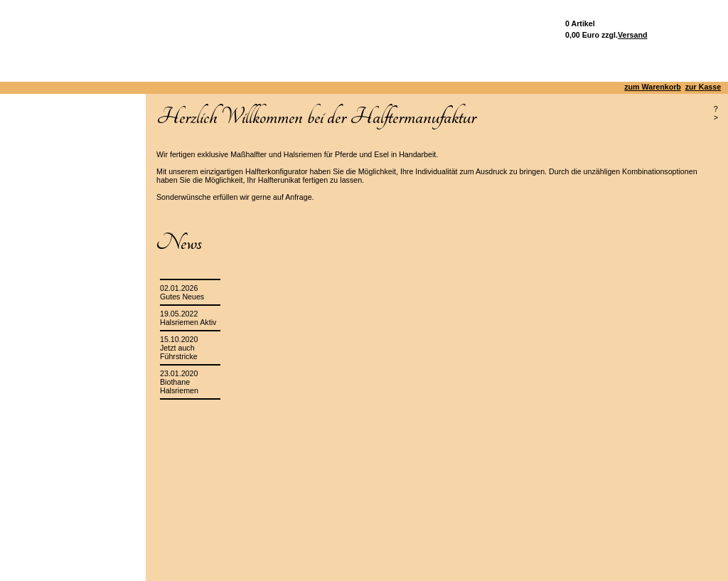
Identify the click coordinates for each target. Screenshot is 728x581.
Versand (632, 35)
